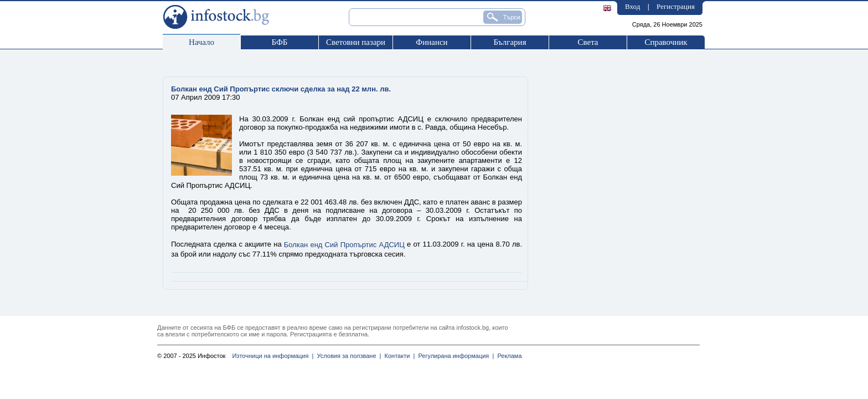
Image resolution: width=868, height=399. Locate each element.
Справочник (666, 42)
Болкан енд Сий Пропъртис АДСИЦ (344, 245)
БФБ (280, 42)
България (510, 42)
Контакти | (398, 356)
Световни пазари (356, 42)
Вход (632, 6)
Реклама (508, 356)
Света (588, 42)
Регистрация (676, 6)
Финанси (432, 42)
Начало (201, 42)
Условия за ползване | (347, 356)
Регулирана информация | (454, 356)
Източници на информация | (273, 356)
